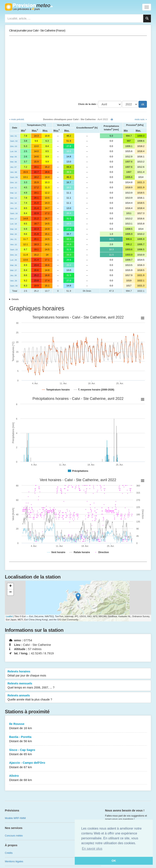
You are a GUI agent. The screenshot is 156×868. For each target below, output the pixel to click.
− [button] (10, 592)
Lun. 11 (14, 188)
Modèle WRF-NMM (15, 818)
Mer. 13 (14, 198)
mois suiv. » (141, 119)
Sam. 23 (14, 250)
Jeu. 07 (13, 167)
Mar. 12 (14, 193)
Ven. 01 (14, 136)
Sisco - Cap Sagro (78, 752)
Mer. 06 (14, 162)
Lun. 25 (14, 260)
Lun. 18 (14, 224)
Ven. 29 (14, 281)
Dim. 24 (14, 255)
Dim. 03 (14, 146)
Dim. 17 (14, 219)
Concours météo (14, 836)
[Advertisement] (78, 68)
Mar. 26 (14, 265)
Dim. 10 (14, 182)
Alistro (78, 778)
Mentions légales (14, 861)
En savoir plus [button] (92, 849)
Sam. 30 (14, 286)
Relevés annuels (78, 698)
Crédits (9, 853)
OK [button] (114, 861)
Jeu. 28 (13, 275)
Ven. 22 (14, 244)
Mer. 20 (14, 234)
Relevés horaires (78, 674)
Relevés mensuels (78, 686)
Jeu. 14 (13, 203)
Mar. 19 (14, 229)
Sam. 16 (14, 213)
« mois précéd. (17, 119)
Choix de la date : (88, 104)
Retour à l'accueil (29, 7)
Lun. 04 (14, 151)
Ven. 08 (14, 172)
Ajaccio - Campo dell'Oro (78, 765)
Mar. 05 (14, 157)
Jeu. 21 (13, 239)
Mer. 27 (14, 270)
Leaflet (9, 616)
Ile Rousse (78, 726)
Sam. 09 (14, 177)
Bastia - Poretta (78, 739)
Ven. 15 (14, 208)
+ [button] (10, 586)
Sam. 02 (14, 141)
